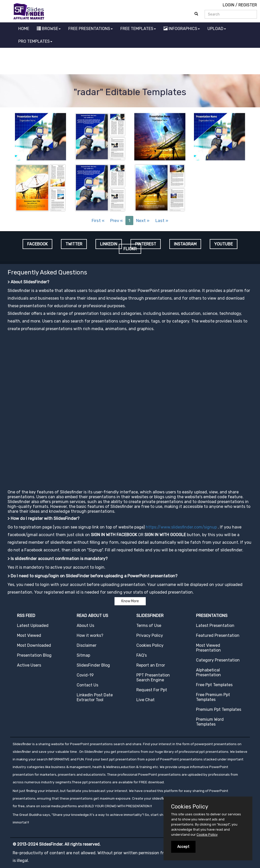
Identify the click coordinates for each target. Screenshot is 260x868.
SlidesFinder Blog (93, 665)
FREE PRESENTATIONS (91, 29)
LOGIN (229, 5)
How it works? (90, 635)
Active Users (29, 665)
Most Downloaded (34, 645)
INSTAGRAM (185, 244)
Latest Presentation (215, 626)
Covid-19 (85, 675)
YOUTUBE (224, 244)
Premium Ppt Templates (219, 709)
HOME (24, 29)
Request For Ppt (152, 690)
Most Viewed (29, 635)
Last (162, 220)
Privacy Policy (150, 635)
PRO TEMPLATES (35, 41)
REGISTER (248, 5)
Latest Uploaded (33, 626)
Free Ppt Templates (214, 685)
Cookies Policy (150, 645)
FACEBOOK (37, 244)
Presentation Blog (34, 655)
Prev (116, 220)
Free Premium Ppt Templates (213, 697)
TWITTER (74, 244)
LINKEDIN (109, 244)
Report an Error (151, 665)
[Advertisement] (130, 62)
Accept (183, 847)
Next (143, 220)
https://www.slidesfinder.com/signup (181, 527)
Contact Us (87, 685)
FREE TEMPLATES (138, 29)
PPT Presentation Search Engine (153, 678)
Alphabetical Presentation (208, 672)
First (98, 220)
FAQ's (142, 655)
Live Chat (145, 700)
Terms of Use (149, 626)
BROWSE (49, 29)
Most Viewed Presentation (208, 648)
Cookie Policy (207, 835)
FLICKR (130, 249)
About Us (85, 626)
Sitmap (83, 655)
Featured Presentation (218, 635)
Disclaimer (87, 645)
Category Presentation (218, 660)
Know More (130, 601)
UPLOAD (217, 29)
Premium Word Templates (210, 722)
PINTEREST (146, 244)
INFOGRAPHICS (182, 29)
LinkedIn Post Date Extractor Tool (95, 697)
